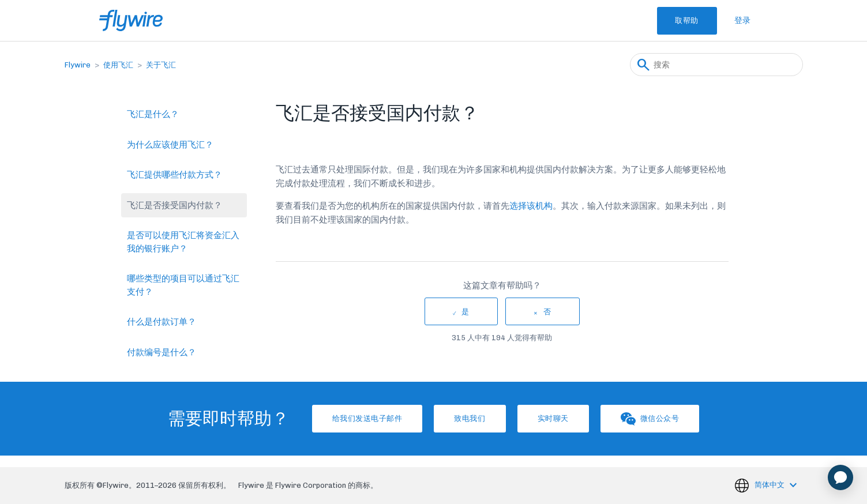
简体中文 (770, 485)
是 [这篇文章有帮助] (466, 312)
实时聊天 (561, 418)
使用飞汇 (118, 65)
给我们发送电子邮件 (345, 418)
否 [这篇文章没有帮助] (547, 312)
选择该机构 (531, 206)
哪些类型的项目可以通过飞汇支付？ (183, 285)
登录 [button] (743, 20)
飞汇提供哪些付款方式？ (174, 175)
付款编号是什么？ (162, 352)
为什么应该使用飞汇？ (170, 145)
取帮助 (678, 20)
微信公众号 (673, 419)
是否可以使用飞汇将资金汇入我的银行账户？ (183, 242)
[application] (840, 477)
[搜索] (716, 65)
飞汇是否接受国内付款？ (174, 205)
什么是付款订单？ (162, 322)
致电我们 (463, 418)
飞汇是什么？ (153, 114)
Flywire (78, 65)
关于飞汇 (161, 65)
